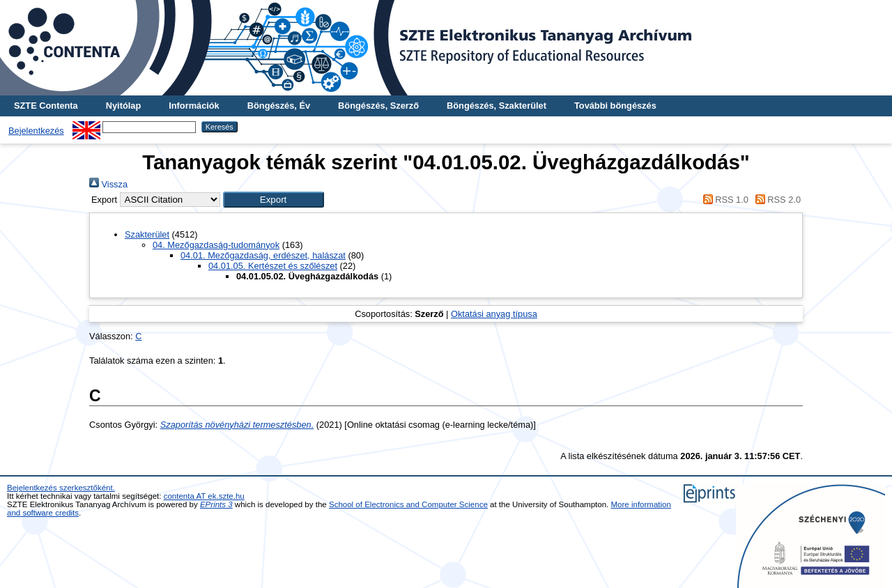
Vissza (108, 184)
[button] (274, 200)
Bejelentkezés (36, 131)
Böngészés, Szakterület (497, 106)
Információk (194, 106)
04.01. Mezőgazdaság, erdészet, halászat (263, 255)
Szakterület (147, 234)
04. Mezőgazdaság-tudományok (216, 245)
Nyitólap (123, 106)
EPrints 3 (216, 504)
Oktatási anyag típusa (494, 314)
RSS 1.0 (723, 200)
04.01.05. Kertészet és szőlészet (273, 266)
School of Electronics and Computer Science (408, 504)
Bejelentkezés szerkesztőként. (61, 488)
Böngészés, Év (279, 106)
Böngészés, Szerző (378, 106)
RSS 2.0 (776, 200)
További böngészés (615, 106)
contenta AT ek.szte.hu (204, 496)
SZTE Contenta (46, 106)
